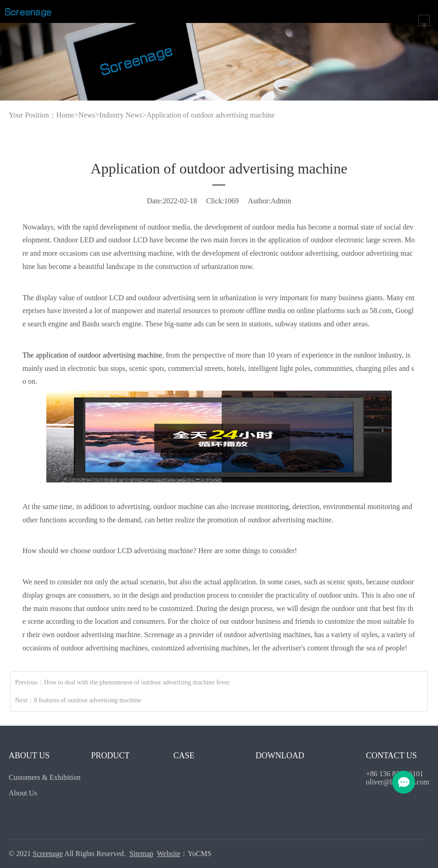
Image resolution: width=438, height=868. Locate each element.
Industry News (121, 115)
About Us (23, 793)
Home (65, 115)
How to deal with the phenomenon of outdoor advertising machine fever (137, 682)
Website (169, 854)
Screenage (48, 854)
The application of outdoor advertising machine (92, 355)
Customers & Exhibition (44, 777)
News (87, 115)
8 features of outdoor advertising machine (88, 700)
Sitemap (141, 854)
